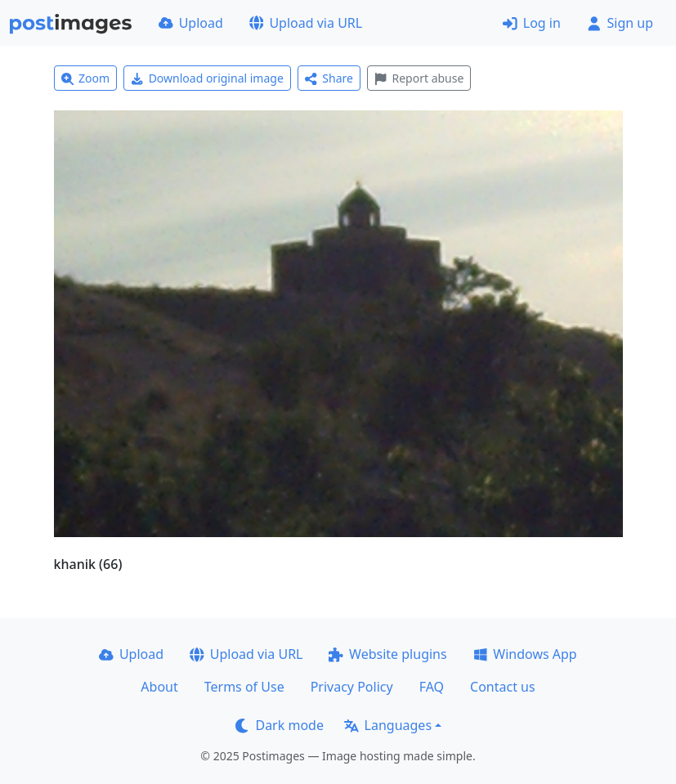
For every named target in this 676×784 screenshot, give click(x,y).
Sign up (620, 23)
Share (329, 78)
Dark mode (280, 725)
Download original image (207, 78)
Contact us (503, 687)
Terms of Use (244, 687)
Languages (388, 725)
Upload (191, 23)
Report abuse (419, 78)
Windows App (525, 654)
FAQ (432, 687)
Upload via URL (306, 23)
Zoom (86, 78)
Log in (532, 23)
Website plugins (387, 654)
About (159, 687)
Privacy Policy (352, 687)
